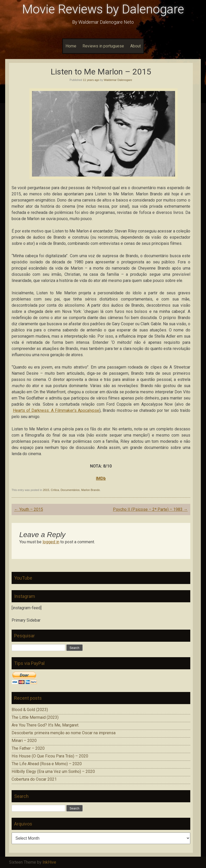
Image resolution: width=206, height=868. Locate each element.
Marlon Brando (90, 490)
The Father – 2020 (28, 748)
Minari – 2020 (24, 741)
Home (71, 46)
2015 (46, 490)
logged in (51, 542)
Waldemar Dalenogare (118, 80)
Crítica (55, 490)
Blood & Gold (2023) (30, 710)
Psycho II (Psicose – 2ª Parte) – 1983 (150, 509)
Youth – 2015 (29, 509)
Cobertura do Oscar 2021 (34, 779)
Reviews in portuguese (103, 46)
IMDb (101, 478)
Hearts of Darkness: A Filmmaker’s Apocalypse (56, 410)
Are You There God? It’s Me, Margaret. (45, 725)
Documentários (70, 490)
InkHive (49, 862)
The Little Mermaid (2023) (35, 717)
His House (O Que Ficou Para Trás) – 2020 (50, 756)
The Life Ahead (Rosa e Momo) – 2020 (47, 764)
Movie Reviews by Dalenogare (103, 9)
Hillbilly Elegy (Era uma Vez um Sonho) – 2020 (53, 771)
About (135, 46)
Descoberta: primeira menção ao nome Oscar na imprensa (64, 733)
